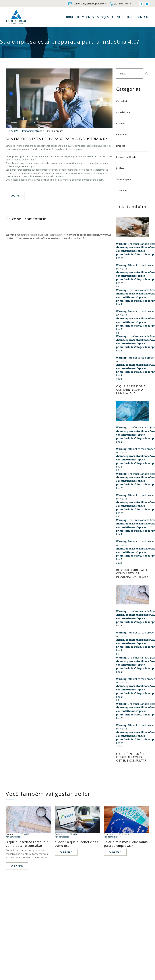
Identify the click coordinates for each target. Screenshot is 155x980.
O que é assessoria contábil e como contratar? (131, 390)
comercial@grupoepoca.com (87, 4)
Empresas (58, 131)
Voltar (15, 196)
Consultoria (122, 101)
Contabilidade (123, 112)
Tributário (121, 190)
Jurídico (120, 168)
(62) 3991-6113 (120, 4)
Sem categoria (124, 179)
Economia (121, 123)
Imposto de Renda (126, 157)
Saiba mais (17, 866)
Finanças (121, 146)
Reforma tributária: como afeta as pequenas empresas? (132, 573)
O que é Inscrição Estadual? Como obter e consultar (131, 757)
